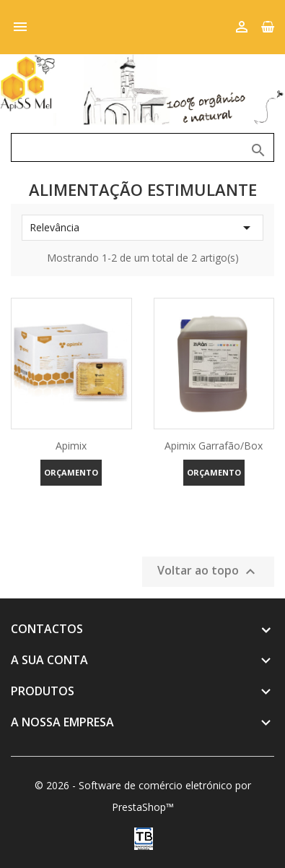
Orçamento (71, 472)
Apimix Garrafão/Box (214, 446)
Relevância (142, 228)
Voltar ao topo (208, 571)
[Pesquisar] (142, 147)
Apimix (71, 446)
